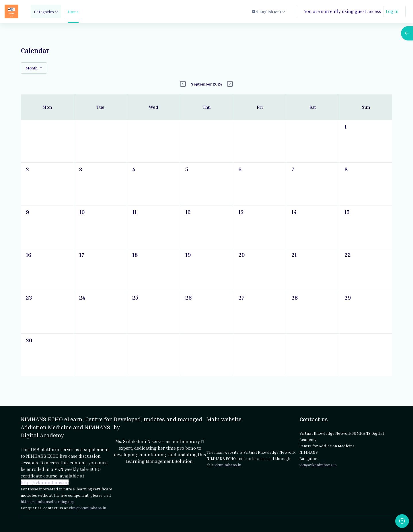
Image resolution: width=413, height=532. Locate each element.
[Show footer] (402, 521)
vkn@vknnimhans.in (87, 508)
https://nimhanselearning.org (48, 501)
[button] (269, 11)
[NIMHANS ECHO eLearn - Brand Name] (11, 11)
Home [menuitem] (73, 12)
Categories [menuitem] (44, 12)
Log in (392, 11)
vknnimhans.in (228, 465)
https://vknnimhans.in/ (45, 482)
